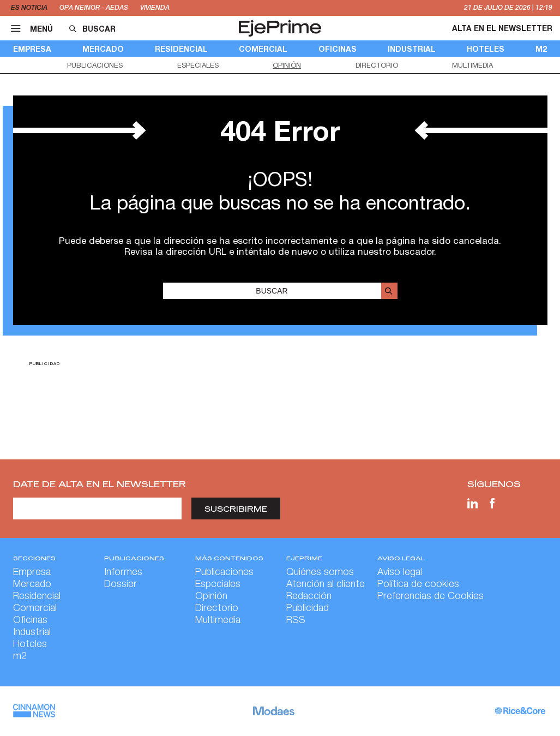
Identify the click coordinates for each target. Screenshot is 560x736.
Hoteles (486, 49)
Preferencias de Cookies (430, 597)
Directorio (377, 65)
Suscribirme (236, 508)
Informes (123, 573)
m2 (541, 49)
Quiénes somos (320, 573)
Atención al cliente (326, 585)
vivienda (155, 8)
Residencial (181, 49)
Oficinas (338, 49)
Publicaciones (95, 65)
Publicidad (308, 609)
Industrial (412, 49)
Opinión (287, 65)
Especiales (198, 65)
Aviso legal (400, 573)
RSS (296, 621)
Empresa (32, 49)
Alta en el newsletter (502, 28)
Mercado (103, 49)
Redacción (309, 597)
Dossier (121, 585)
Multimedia (472, 65)
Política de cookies (418, 585)
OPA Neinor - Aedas (94, 8)
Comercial (263, 49)
